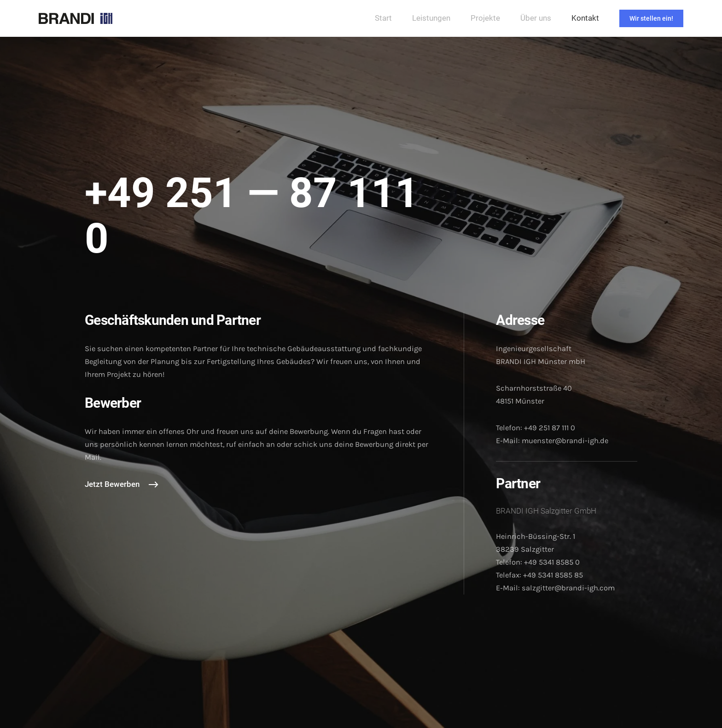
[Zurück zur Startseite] (76, 18)
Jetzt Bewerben (112, 484)
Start (383, 18)
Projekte (485, 18)
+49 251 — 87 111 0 (252, 216)
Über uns (536, 18)
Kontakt (585, 18)
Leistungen (431, 18)
